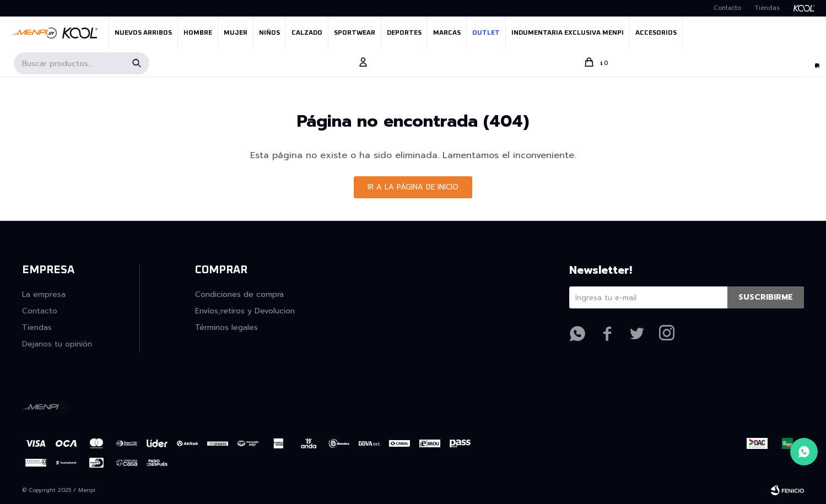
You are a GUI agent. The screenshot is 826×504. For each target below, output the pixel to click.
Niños (269, 33)
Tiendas (767, 8)
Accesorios (656, 33)
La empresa (44, 294)
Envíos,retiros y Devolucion (245, 311)
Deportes (404, 33)
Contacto (727, 8)
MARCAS (447, 33)
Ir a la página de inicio (413, 187)
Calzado (307, 33)
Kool (808, 8)
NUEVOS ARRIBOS (143, 33)
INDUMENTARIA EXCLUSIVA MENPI (568, 33)
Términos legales (226, 327)
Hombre (198, 33)
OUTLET (486, 33)
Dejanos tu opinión (57, 344)
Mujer (236, 33)
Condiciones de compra (239, 294)
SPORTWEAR (355, 33)
